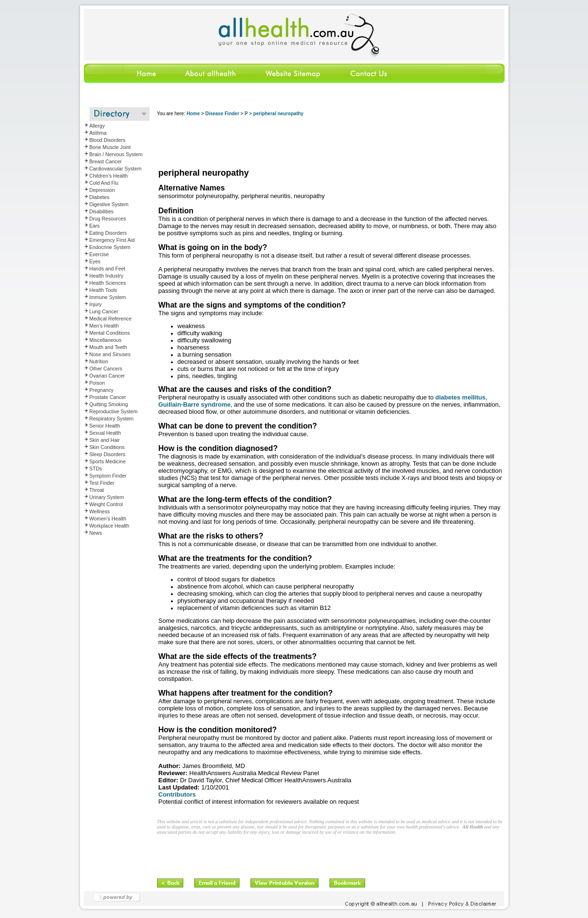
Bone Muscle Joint (110, 147)
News (96, 533)
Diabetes (100, 197)
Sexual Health (105, 433)
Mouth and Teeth (108, 347)
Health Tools (103, 290)
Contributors (177, 794)
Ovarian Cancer (107, 376)
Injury (96, 304)
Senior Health (105, 426)
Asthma (98, 133)
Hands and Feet (108, 269)
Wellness (100, 511)
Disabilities (102, 211)
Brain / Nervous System (116, 154)
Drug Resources (108, 219)
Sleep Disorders (108, 454)
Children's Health (109, 176)
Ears (95, 226)
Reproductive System (114, 411)
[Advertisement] (330, 143)
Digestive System (109, 204)
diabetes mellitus (460, 397)
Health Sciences (108, 283)
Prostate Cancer (108, 397)
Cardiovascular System (116, 169)
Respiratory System (112, 419)
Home (193, 114)
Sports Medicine (108, 461)
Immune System (108, 297)
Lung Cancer (104, 311)
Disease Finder (222, 114)
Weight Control (106, 504)
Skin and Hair (105, 440)
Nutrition (99, 361)
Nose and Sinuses (110, 354)
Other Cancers (106, 369)
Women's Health (108, 519)
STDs (96, 469)
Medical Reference (111, 319)
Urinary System (107, 497)
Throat (97, 490)
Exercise (99, 254)
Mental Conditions (110, 333)
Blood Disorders (108, 140)
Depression (102, 190)
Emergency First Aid (112, 240)
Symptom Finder (108, 476)
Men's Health (104, 326)
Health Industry (107, 276)
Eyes (95, 261)
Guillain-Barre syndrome (195, 404)
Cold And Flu (104, 183)
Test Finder (102, 483)
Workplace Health (110, 526)
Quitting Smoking (109, 404)
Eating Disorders (108, 233)
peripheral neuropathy (279, 114)
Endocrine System (110, 247)
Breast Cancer (106, 161)
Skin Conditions (107, 447)
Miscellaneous (106, 340)
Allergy (97, 126)
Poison (97, 383)
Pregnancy (102, 390)
